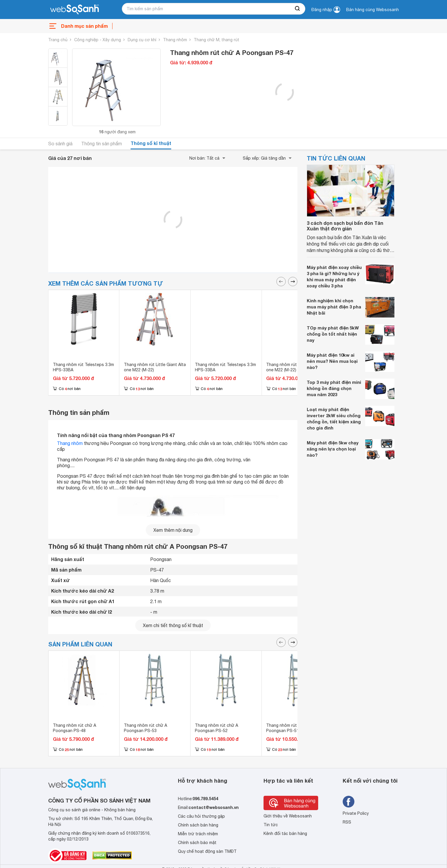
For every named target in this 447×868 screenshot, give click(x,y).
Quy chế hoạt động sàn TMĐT (207, 851)
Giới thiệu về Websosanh (288, 816)
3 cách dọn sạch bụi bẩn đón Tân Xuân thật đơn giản (345, 226)
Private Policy (356, 813)
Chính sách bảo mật (197, 843)
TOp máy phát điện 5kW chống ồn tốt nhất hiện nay (333, 334)
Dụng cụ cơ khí (142, 40)
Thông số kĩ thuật (151, 143)
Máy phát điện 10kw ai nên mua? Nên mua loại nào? (332, 361)
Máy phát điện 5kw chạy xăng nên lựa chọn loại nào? (333, 449)
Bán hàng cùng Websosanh (372, 10)
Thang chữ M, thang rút (216, 40)
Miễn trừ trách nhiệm (198, 834)
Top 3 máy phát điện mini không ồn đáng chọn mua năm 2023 (334, 388)
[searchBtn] (298, 9)
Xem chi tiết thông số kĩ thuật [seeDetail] (173, 625)
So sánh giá (60, 144)
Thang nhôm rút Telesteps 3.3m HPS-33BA (83, 367)
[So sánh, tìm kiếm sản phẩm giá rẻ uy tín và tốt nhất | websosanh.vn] (74, 10)
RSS (347, 822)
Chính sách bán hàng (198, 825)
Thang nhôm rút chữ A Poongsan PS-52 (216, 728)
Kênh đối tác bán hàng (285, 834)
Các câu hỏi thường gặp (201, 816)
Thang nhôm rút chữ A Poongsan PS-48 (74, 728)
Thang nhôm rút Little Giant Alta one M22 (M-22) (155, 367)
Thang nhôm (175, 40)
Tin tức (271, 825)
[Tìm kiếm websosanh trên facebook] (349, 802)
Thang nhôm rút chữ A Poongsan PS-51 (288, 728)
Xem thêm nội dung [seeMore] (173, 530)
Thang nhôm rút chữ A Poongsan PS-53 (145, 728)
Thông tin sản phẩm (102, 144)
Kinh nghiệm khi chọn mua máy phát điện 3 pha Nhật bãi (334, 307)
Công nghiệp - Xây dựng (98, 40)
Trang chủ (58, 40)
